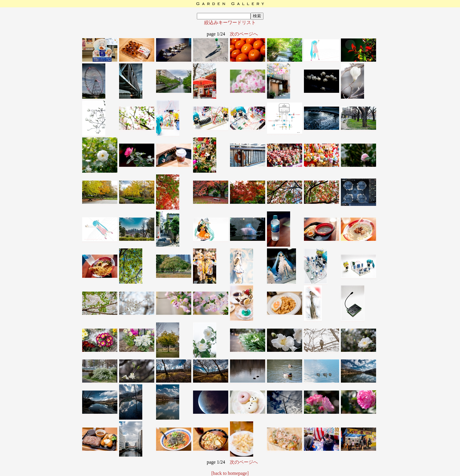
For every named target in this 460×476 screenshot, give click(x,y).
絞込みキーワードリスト (230, 22)
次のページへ (244, 34)
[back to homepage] (230, 473)
